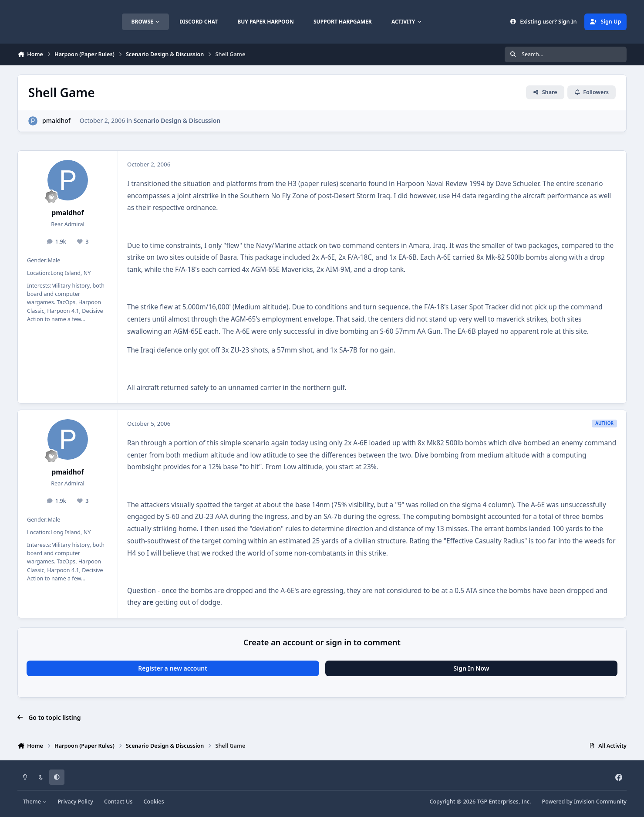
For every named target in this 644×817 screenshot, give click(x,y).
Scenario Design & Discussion (177, 120)
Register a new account (173, 668)
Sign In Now (472, 668)
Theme (35, 802)
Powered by (584, 802)
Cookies (153, 802)
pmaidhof (56, 120)
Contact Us (118, 802)
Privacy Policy (75, 802)
